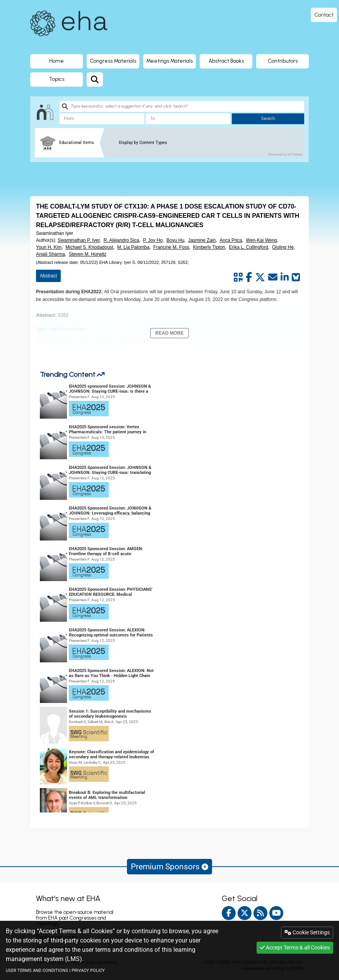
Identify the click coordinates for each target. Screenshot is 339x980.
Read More (169, 333)
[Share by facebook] (249, 277)
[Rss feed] (260, 913)
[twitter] (245, 913)
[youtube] (276, 913)
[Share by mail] (273, 277)
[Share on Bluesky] (296, 277)
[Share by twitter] (260, 277)
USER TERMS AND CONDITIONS (37, 971)
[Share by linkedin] (285, 277)
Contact (324, 15)
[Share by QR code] (238, 277)
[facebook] (229, 913)
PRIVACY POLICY (88, 971)
